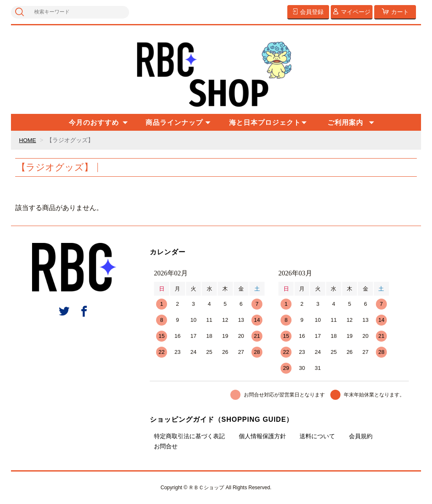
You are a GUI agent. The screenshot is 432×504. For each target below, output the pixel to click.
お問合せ (166, 446)
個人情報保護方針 (262, 436)
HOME (28, 140)
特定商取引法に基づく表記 (189, 436)
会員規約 (361, 436)
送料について (317, 436)
